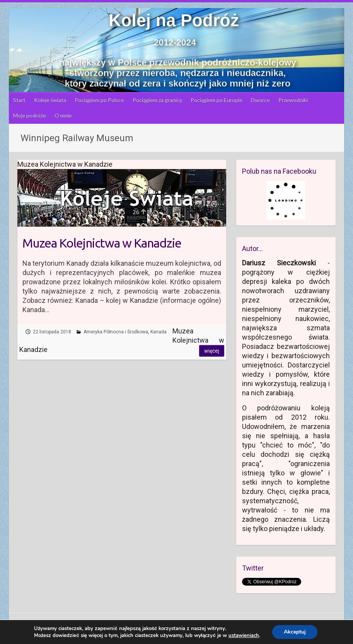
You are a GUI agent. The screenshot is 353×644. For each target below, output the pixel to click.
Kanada (159, 332)
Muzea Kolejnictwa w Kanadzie (102, 243)
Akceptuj (295, 632)
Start (19, 100)
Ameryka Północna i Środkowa (116, 332)
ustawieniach (244, 635)
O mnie (63, 115)
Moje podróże (30, 115)
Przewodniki (293, 100)
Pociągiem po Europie (217, 100)
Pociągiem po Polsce (99, 100)
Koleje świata (50, 100)
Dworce (260, 100)
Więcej (212, 351)
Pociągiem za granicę (157, 100)
